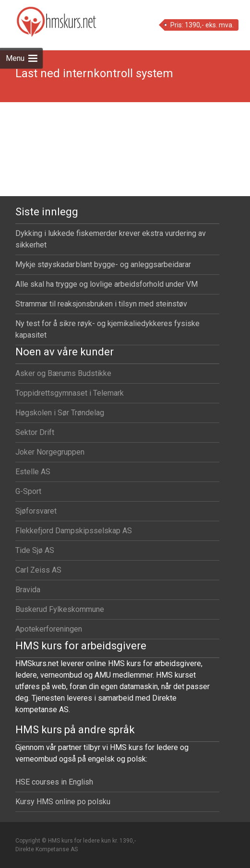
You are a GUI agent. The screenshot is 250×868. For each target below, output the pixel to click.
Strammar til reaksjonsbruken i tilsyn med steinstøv (101, 304)
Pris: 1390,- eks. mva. (202, 25)
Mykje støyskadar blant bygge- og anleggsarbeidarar (103, 264)
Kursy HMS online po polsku (63, 802)
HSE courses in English (54, 782)
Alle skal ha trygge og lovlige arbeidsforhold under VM (107, 284)
